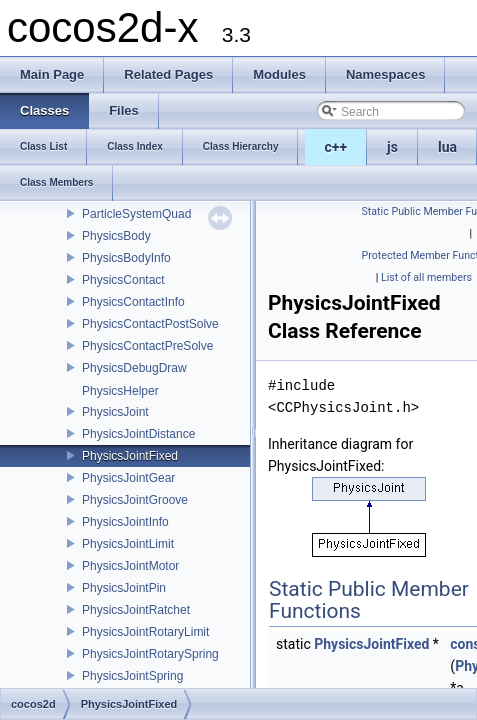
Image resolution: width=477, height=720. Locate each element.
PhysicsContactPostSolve (150, 324)
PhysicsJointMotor (130, 566)
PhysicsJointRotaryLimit (145, 632)
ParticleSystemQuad (136, 214)
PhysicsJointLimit (128, 544)
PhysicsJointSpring (132, 676)
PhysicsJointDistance (138, 434)
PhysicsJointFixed (130, 456)
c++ (336, 147)
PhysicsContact (123, 280)
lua (447, 147)
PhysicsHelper (120, 391)
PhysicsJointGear (128, 478)
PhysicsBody (116, 236)
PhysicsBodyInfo (126, 258)
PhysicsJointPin (124, 588)
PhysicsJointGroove (135, 500)
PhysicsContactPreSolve (147, 346)
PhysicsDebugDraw (134, 368)
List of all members (426, 277)
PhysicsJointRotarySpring (150, 654)
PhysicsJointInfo (125, 522)
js (392, 147)
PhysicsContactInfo (133, 302)
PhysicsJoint (115, 412)
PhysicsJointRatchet (136, 610)
